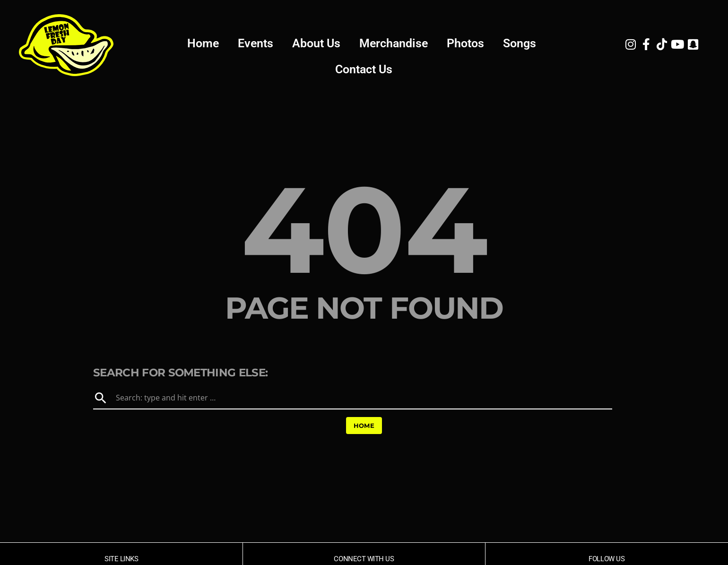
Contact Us (364, 69)
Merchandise (394, 43)
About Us (316, 43)
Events (256, 43)
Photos (465, 43)
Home (203, 43)
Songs (520, 43)
